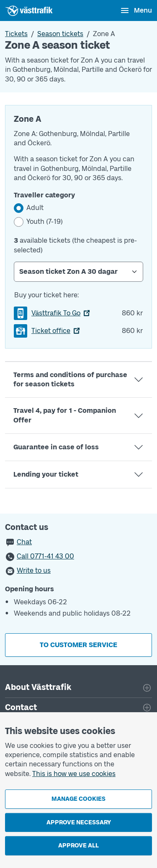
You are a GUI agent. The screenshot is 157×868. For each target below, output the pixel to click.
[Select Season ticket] (78, 272)
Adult (35, 208)
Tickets (16, 34)
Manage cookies (78, 799)
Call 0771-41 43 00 (45, 556)
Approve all (78, 846)
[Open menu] (136, 10)
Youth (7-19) (45, 222)
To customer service (78, 645)
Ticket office (51, 331)
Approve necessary (79, 822)
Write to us (34, 570)
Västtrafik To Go (56, 313)
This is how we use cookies (74, 774)
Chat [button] (24, 542)
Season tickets (60, 34)
